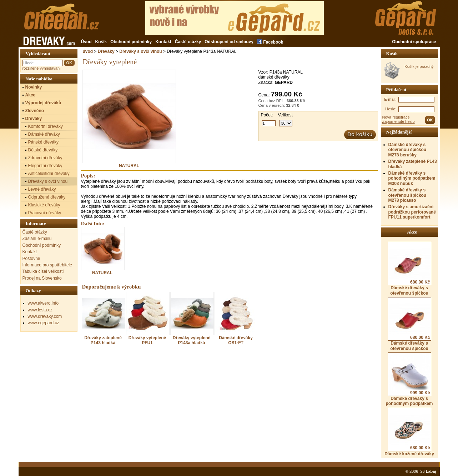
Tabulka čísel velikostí (43, 271)
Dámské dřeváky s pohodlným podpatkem (409, 379)
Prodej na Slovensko (42, 278)
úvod (88, 51)
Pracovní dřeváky (45, 213)
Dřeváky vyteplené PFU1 (147, 340)
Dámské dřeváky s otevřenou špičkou (409, 269)
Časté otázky (188, 42)
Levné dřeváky (42, 189)
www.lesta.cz (40, 310)
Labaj (431, 471)
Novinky (34, 87)
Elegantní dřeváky (45, 166)
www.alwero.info (43, 303)
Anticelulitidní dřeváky (49, 174)
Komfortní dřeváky (46, 126)
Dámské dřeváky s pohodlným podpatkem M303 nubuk (412, 178)
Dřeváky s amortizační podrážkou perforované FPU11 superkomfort (412, 212)
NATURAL (129, 164)
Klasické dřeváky (44, 205)
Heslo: (391, 109)
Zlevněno (35, 111)
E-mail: (390, 99)
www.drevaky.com (45, 316)
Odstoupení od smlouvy (229, 42)
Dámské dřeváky (44, 134)
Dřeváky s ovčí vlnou (140, 51)
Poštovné (31, 259)
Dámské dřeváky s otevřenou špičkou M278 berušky (407, 150)
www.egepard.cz (44, 323)
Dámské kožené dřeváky (409, 432)
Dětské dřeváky (43, 150)
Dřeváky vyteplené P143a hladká (192, 340)
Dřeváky (106, 51)
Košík (101, 42)
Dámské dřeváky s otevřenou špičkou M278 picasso (407, 195)
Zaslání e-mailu (37, 239)
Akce (31, 95)
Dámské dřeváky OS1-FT (236, 340)
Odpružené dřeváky (47, 197)
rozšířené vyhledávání (42, 68)
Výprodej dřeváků (43, 103)
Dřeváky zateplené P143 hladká (103, 340)
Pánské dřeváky (43, 142)
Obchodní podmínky (131, 42)
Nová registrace (396, 117)
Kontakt (163, 42)
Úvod (86, 42)
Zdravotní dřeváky (45, 158)
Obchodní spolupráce (414, 42)
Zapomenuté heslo (399, 121)
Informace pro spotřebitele (47, 265)
